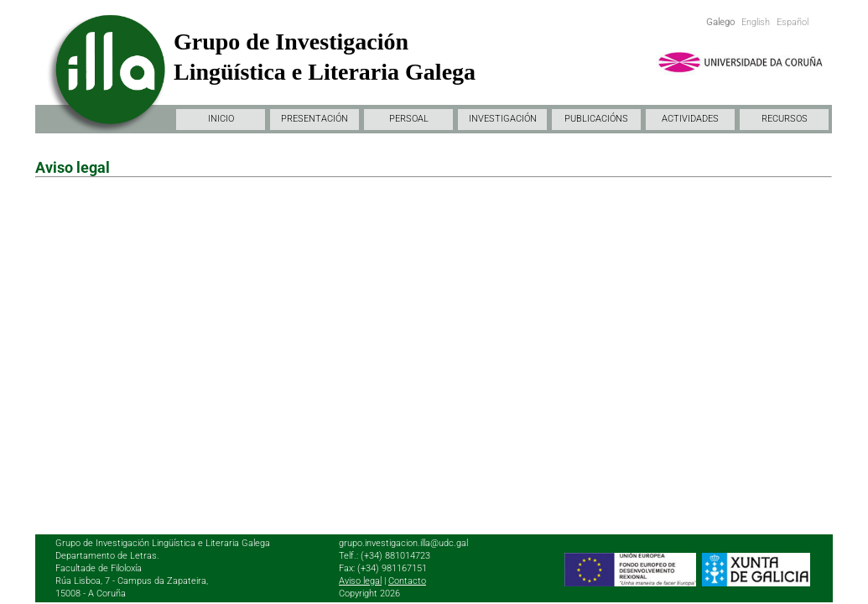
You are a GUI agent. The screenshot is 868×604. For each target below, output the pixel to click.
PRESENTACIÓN (314, 119)
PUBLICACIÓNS (596, 119)
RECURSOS (785, 119)
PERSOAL (409, 119)
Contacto (407, 581)
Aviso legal (360, 581)
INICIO (221, 119)
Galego (720, 22)
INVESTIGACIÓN (503, 119)
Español (793, 22)
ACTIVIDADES (690, 119)
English (756, 22)
